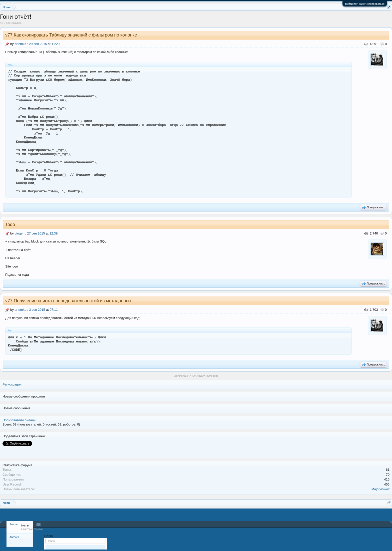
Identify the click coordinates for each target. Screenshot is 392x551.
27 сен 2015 (36, 233)
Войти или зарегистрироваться (365, 4)
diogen (19, 233)
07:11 (54, 310)
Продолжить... (373, 207)
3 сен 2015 (37, 310)
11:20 (56, 44)
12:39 (54, 233)
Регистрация (12, 384)
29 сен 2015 (38, 44)
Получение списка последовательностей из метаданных (73, 301)
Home (14, 524)
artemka (20, 44)
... (11, 543)
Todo (10, 224)
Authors (14, 537)
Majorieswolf (380, 489)
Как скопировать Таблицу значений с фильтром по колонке (75, 35)
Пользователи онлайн (19, 420)
